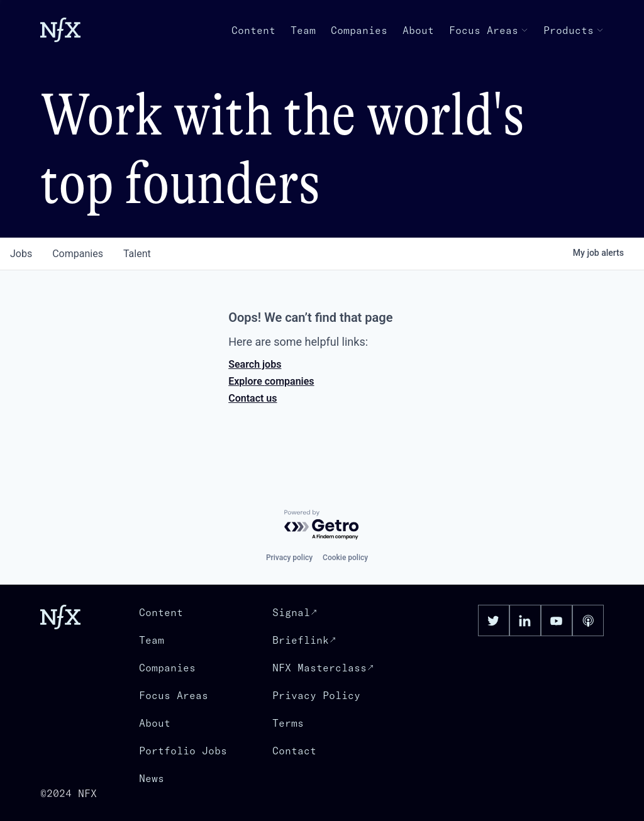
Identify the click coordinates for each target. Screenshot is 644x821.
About (418, 30)
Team (303, 30)
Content (253, 30)
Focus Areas (489, 30)
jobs (21, 254)
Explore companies (271, 381)
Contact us (253, 398)
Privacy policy (289, 558)
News (152, 778)
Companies (359, 30)
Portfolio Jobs (183, 751)
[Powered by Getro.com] (322, 525)
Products (574, 30)
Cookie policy (345, 558)
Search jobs (255, 364)
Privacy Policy (316, 695)
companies (78, 254)
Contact (294, 751)
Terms (288, 723)
